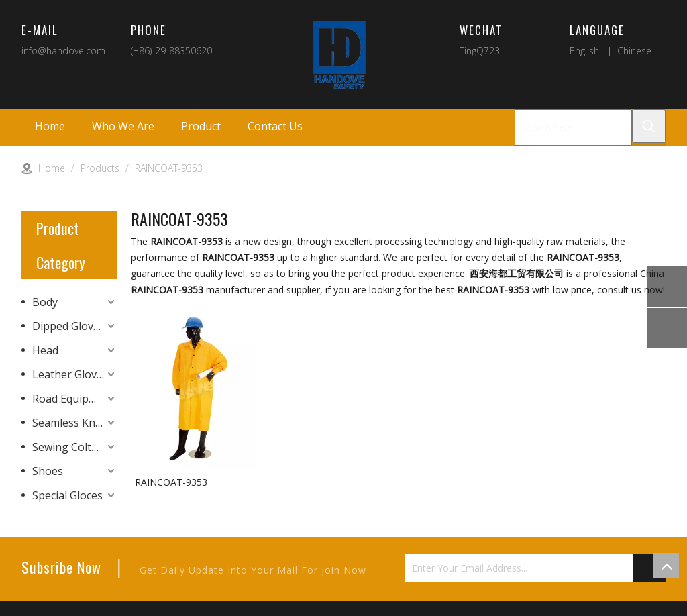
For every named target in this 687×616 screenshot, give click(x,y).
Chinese (634, 51)
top (666, 566)
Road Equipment (73, 399)
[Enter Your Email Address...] (533, 570)
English (584, 51)
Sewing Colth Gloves (75, 447)
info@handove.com (63, 51)
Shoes (48, 471)
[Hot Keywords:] (649, 126)
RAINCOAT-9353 (171, 482)
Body (45, 302)
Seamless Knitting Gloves (75, 423)
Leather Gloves (70, 374)
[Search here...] (573, 127)
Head (45, 350)
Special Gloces (67, 495)
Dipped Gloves (68, 326)
